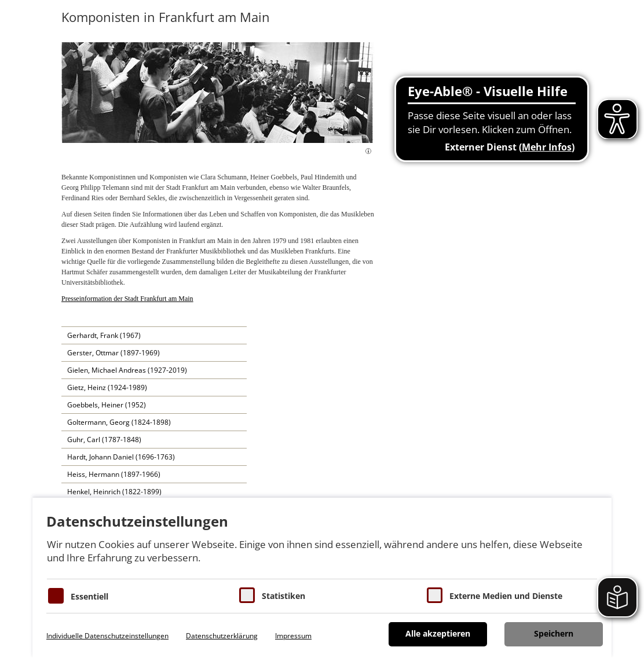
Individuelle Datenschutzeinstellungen (107, 636)
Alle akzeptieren (438, 633)
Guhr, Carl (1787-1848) (104, 440)
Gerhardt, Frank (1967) (104, 335)
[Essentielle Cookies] (56, 596)
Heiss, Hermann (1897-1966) (114, 474)
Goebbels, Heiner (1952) (107, 405)
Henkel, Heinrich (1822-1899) (114, 492)
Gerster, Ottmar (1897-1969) (114, 353)
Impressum (293, 636)
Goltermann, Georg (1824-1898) (119, 422)
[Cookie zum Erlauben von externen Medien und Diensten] (435, 595)
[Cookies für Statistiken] (247, 595)
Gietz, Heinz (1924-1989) (107, 387)
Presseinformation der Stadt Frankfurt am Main (127, 299)
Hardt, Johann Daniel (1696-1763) (121, 457)
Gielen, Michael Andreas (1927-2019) (127, 370)
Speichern (554, 633)
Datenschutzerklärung (222, 636)
